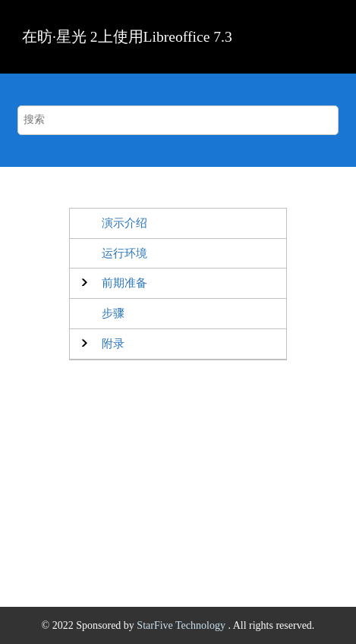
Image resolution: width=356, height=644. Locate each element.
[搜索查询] (178, 120)
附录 (113, 343)
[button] (124, 283)
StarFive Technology (182, 625)
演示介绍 (124, 223)
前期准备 (124, 283)
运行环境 (124, 253)
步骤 (113, 313)
